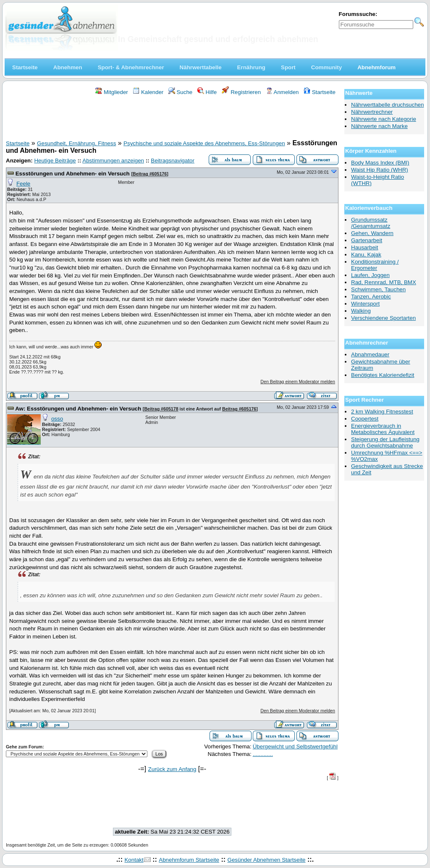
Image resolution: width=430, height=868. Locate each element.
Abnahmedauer (370, 354)
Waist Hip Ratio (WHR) (380, 170)
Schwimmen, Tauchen (378, 289)
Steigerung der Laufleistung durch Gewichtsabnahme (385, 442)
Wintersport (365, 304)
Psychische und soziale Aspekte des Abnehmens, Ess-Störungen (204, 143)
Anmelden (282, 92)
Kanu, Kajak (366, 255)
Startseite (320, 92)
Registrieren (241, 92)
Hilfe (207, 92)
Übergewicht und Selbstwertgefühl (295, 746)
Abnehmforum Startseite (189, 860)
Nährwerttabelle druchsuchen (387, 105)
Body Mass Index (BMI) (380, 163)
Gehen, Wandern (372, 233)
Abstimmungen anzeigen (113, 161)
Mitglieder (111, 92)
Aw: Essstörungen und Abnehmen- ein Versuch (78, 409)
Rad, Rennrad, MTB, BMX (384, 282)
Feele (23, 184)
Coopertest (365, 419)
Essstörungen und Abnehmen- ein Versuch (73, 174)
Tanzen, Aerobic (371, 297)
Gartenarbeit (367, 240)
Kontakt (134, 860)
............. (263, 754)
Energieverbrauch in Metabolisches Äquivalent (383, 429)
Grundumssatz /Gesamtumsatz (371, 223)
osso (57, 419)
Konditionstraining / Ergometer (375, 265)
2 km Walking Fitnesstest (382, 412)
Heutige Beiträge (55, 161)
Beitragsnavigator (173, 161)
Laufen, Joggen (370, 275)
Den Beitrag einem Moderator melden (298, 382)
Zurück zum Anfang (172, 769)
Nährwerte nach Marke (379, 126)
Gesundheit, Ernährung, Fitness (76, 143)
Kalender (148, 92)
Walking (361, 311)
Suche (181, 92)
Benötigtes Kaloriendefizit (383, 375)
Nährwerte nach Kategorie (384, 119)
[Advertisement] (172, 119)
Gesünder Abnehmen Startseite (267, 860)
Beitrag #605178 (161, 409)
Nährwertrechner (372, 112)
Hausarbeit (364, 247)
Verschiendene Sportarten (383, 318)
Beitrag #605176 (150, 174)
